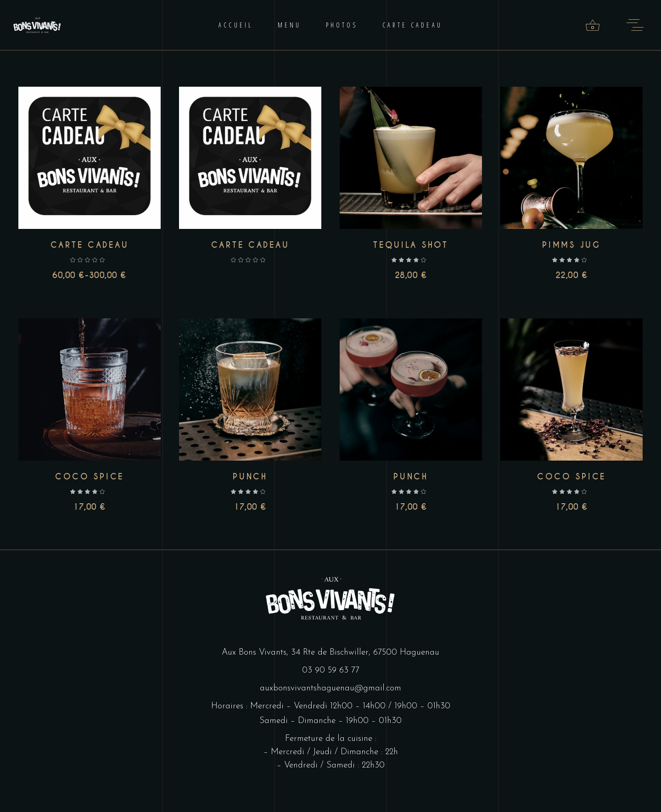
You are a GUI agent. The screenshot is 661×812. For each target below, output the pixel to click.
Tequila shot (411, 245)
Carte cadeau (90, 245)
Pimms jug (571, 245)
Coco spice (90, 477)
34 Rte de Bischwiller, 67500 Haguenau (365, 653)
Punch (250, 477)
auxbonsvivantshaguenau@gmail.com (330, 688)
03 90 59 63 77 (331, 670)
